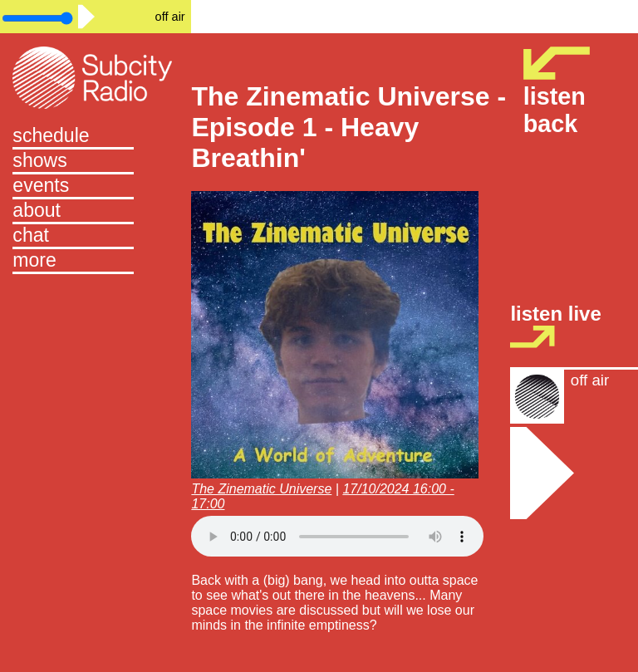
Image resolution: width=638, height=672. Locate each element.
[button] (96, 262)
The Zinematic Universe (261, 489)
